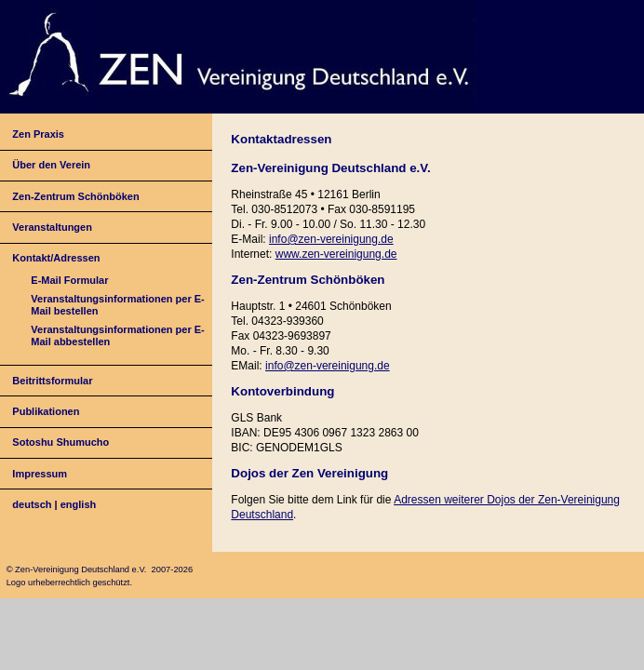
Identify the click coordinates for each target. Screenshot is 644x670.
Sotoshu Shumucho (60, 442)
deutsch (32, 504)
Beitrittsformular (52, 381)
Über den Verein (51, 165)
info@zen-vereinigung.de (331, 239)
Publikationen (46, 411)
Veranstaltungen (52, 227)
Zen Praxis (38, 134)
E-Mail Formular (69, 280)
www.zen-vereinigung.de (336, 254)
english (79, 504)
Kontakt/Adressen (56, 258)
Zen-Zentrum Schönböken (75, 196)
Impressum (40, 474)
